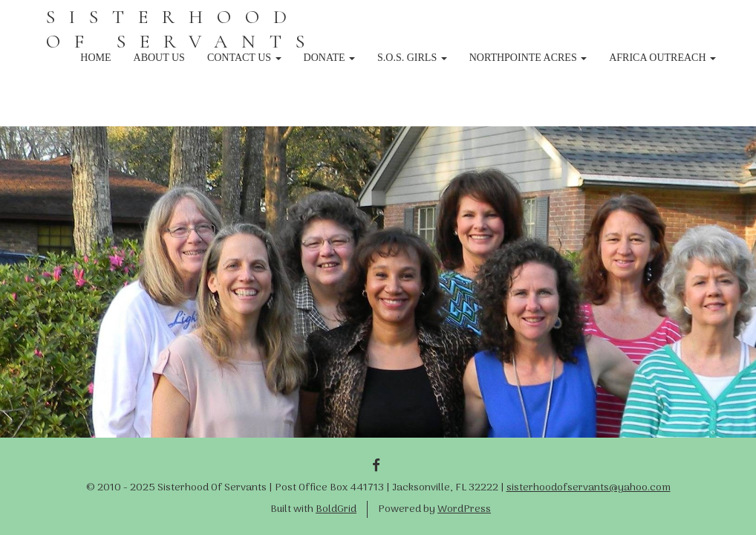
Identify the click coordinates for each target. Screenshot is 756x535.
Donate (330, 58)
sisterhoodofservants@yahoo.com (589, 488)
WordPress (464, 509)
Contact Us (244, 58)
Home (95, 58)
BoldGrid (336, 509)
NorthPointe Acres (528, 58)
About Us (159, 58)
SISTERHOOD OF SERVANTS (182, 29)
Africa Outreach (662, 58)
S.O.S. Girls (412, 58)
